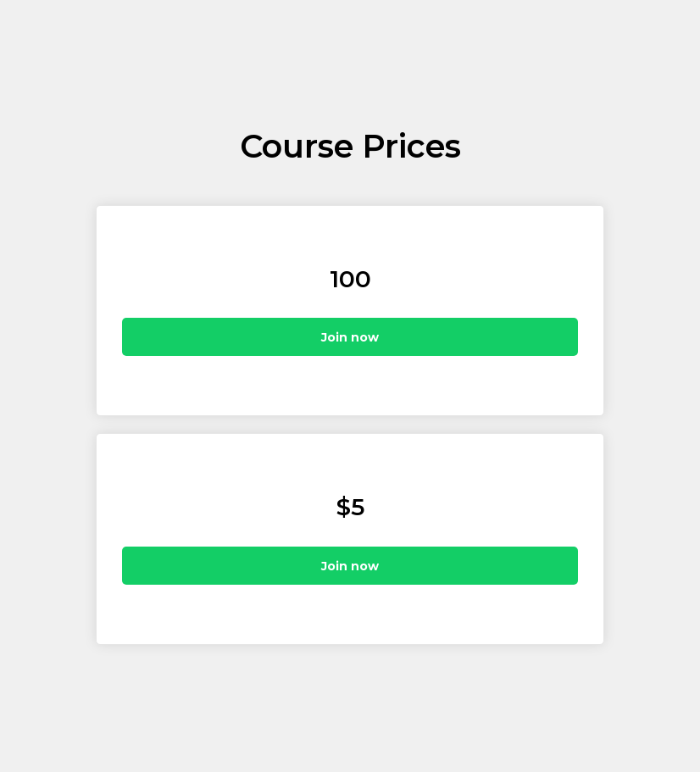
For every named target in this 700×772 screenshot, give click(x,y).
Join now (350, 337)
